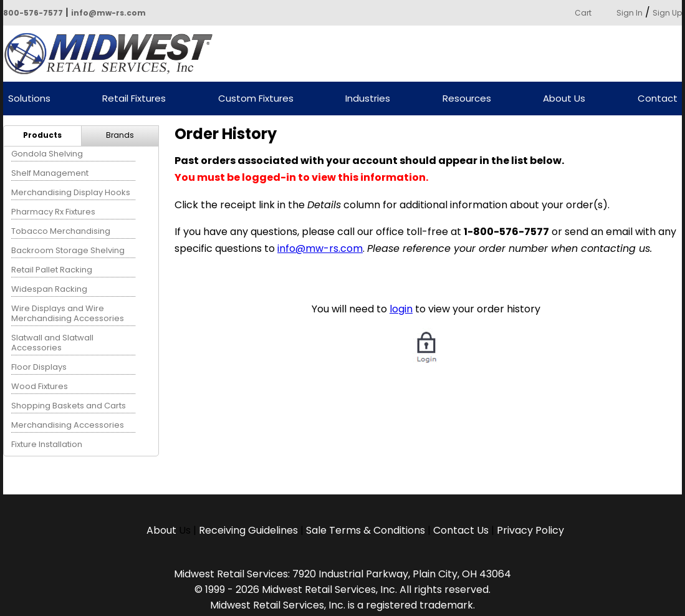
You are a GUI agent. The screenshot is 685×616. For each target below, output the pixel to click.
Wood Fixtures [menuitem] (40, 386)
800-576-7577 (33, 13)
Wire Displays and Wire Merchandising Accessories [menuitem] (68, 313)
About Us (564, 99)
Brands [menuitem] (120, 135)
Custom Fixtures (256, 99)
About (163, 530)
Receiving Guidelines (248, 530)
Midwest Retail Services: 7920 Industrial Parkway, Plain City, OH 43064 (342, 574)
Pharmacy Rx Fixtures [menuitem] (53, 212)
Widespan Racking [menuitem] (49, 289)
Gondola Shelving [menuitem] (47, 154)
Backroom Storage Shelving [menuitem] (68, 250)
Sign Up (667, 13)
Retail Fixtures (134, 99)
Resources (467, 99)
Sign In (630, 13)
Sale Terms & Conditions (366, 530)
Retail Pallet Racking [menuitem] (52, 270)
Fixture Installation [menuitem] (47, 444)
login (401, 309)
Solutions (29, 99)
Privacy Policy (530, 530)
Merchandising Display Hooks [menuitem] (71, 192)
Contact (658, 99)
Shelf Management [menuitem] (50, 173)
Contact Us (461, 530)
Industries (368, 99)
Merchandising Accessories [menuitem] (68, 425)
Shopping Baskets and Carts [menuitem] (69, 406)
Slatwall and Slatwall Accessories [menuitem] (52, 343)
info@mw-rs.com (108, 13)
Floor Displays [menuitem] (39, 367)
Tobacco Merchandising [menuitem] (61, 231)
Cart (583, 13)
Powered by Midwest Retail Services (113, 54)
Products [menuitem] (42, 135)
